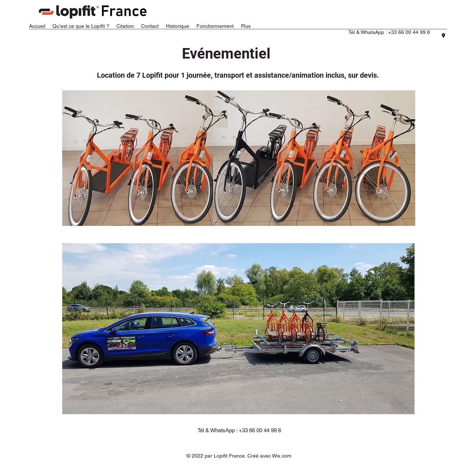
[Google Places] (443, 36)
